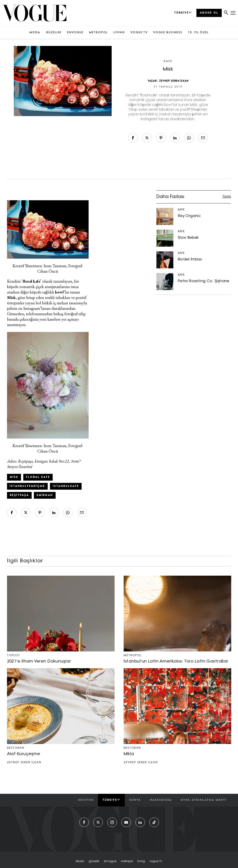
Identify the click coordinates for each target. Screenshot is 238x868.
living (141, 861)
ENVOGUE (75, 33)
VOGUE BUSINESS (168, 33)
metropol (127, 861)
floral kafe (38, 477)
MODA (35, 33)
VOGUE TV (139, 33)
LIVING (119, 33)
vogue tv (156, 861)
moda (80, 861)
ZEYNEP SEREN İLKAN (174, 81)
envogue (110, 861)
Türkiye (111, 800)
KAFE (168, 61)
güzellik (94, 861)
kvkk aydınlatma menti (204, 800)
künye (135, 800)
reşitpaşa (19, 495)
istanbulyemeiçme (27, 486)
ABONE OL (209, 13)
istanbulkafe (66, 486)
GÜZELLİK (54, 33)
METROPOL (98, 33)
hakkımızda (161, 800)
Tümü (227, 197)
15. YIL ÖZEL (198, 33)
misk (14, 477)
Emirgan (45, 495)
